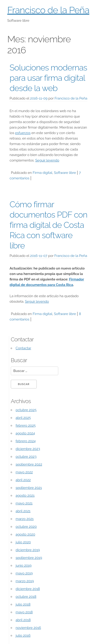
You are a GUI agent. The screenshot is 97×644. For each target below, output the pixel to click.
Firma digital (42, 173)
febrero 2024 (26, 441)
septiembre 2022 (29, 464)
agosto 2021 (25, 496)
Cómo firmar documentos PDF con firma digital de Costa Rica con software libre (48, 225)
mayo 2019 (24, 573)
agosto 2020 (25, 534)
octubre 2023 (26, 457)
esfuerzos (23, 133)
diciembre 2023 (28, 449)
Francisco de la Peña (48, 10)
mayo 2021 (24, 503)
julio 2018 (23, 604)
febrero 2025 (26, 426)
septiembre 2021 (29, 488)
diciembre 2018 (28, 589)
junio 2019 (24, 566)
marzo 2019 (25, 581)
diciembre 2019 (28, 550)
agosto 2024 (25, 433)
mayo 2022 (24, 472)
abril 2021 (23, 511)
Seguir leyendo (47, 160)
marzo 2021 (25, 519)
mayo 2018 (24, 612)
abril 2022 (23, 480)
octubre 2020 (26, 527)
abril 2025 (23, 418)
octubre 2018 (26, 597)
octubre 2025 (26, 410)
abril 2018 (23, 620)
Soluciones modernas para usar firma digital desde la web (48, 78)
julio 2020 (23, 542)
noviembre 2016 (28, 628)
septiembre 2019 (29, 558)
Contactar (23, 348)
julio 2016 (23, 636)
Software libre (65, 173)
